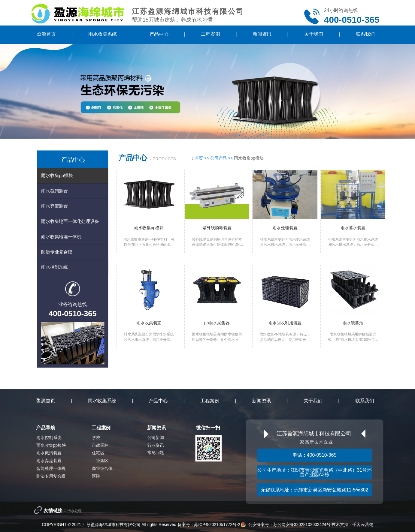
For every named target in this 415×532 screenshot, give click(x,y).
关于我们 (314, 34)
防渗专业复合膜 (57, 252)
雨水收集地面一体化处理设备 (70, 221)
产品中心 (159, 34)
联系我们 (365, 34)
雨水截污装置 (55, 191)
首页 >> (203, 158)
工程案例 (210, 34)
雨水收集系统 (103, 34)
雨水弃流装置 (55, 206)
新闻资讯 (262, 34)
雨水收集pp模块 (57, 175)
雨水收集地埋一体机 (61, 237)
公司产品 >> (222, 158)
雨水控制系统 (55, 267)
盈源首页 (46, 34)
